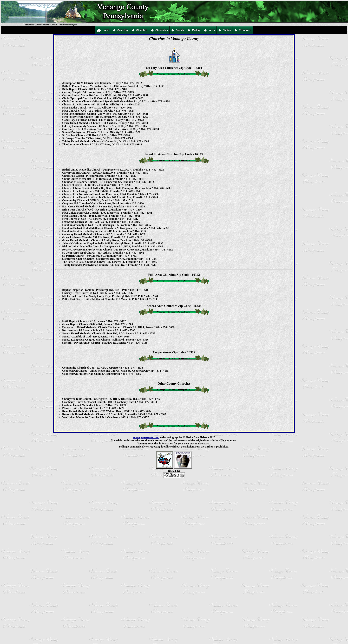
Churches (140, 30)
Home (103, 30)
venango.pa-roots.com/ (146, 437)
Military (194, 30)
